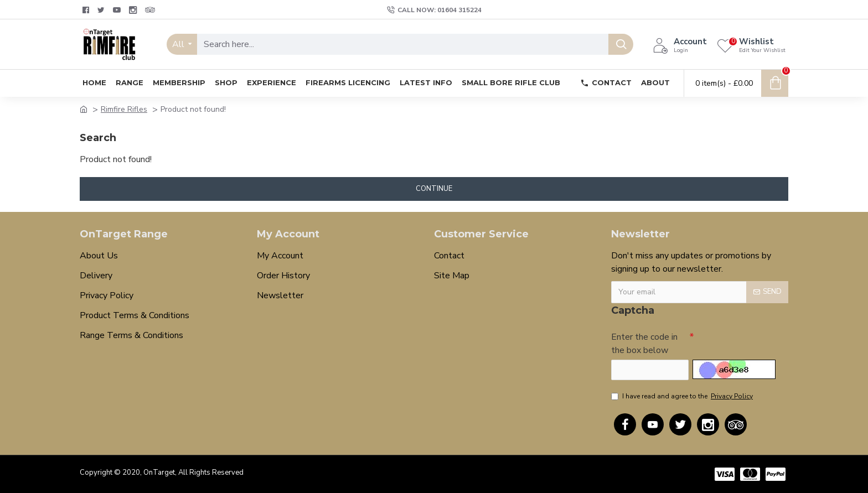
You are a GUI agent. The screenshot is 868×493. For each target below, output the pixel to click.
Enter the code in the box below (644, 343)
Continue (434, 189)
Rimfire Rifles (124, 109)
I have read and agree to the (683, 396)
